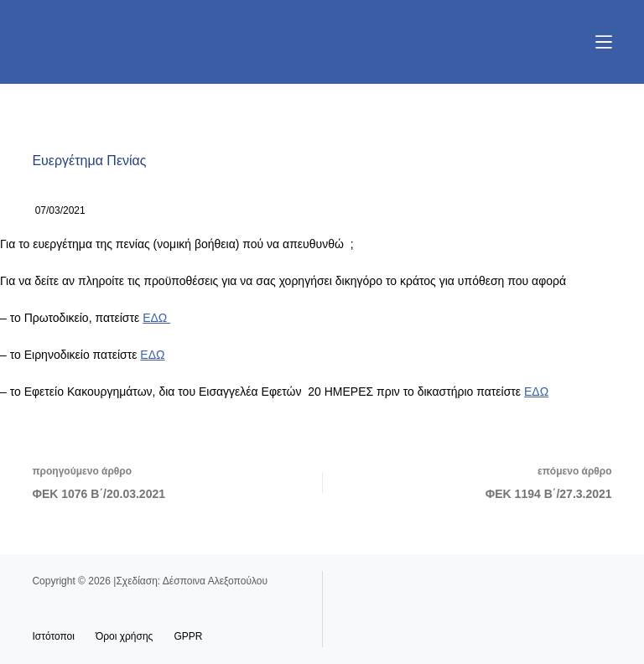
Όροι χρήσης (124, 636)
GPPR (188, 636)
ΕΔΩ (156, 318)
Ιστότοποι (53, 636)
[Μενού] (604, 42)
